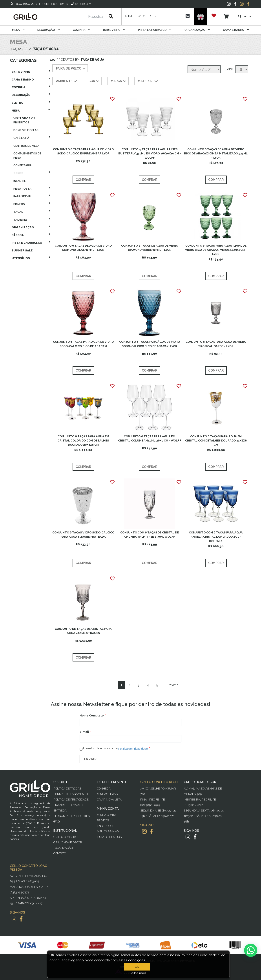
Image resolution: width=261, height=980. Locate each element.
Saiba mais (138, 973)
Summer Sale (22, 250)
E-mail (84, 732)
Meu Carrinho (108, 831)
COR (94, 81)
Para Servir (22, 196)
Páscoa (18, 235)
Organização (197, 30)
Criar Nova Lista (109, 800)
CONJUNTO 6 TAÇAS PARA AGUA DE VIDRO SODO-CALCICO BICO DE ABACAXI (83, 344)
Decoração (48, 30)
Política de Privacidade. (133, 749)
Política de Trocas (67, 789)
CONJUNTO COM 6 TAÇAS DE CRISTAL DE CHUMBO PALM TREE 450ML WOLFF (150, 535)
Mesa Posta (22, 189)
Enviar (90, 759)
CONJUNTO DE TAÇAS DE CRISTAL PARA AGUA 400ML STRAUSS (83, 631)
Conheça (104, 789)
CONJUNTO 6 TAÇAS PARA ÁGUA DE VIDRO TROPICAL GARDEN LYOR (216, 344)
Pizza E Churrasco (155, 30)
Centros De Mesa (26, 146)
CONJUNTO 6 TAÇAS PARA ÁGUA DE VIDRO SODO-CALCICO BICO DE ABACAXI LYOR (150, 344)
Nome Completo (92, 715)
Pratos (19, 204)
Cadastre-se (148, 16)
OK (137, 967)
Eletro (18, 103)
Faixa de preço (71, 69)
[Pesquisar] (83, 17)
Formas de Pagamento (71, 794)
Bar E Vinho (114, 30)
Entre (128, 16)
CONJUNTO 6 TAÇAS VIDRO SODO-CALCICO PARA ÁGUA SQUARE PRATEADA (83, 535)
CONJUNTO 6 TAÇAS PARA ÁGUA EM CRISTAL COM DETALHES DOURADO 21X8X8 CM (216, 441)
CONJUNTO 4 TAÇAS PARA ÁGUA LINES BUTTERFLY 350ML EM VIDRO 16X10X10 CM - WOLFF (150, 153)
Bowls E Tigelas (26, 130)
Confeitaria (23, 165)
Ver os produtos (24, 120)
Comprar (83, 180)
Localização (63, 848)
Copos (18, 173)
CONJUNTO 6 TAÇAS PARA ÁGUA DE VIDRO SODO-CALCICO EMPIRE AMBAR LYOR (83, 151)
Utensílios (21, 258)
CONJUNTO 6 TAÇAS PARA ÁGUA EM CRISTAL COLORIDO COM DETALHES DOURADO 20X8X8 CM (83, 441)
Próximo (172, 685)
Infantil (20, 181)
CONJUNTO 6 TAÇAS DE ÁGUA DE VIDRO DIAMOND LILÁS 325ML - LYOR (83, 248)
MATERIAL (148, 81)
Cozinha (81, 30)
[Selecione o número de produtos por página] (242, 69)
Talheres (20, 220)
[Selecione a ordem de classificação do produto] (204, 69)
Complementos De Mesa (27, 156)
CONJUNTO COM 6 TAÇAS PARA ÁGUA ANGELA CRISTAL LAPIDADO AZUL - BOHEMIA (216, 537)
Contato (60, 853)
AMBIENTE (67, 81)
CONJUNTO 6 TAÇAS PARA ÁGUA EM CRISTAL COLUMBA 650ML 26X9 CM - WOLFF (150, 438)
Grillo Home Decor (68, 842)
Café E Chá (21, 138)
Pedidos (103, 820)
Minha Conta (107, 815)
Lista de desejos (109, 837)
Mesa (18, 30)
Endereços (106, 826)
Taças (18, 212)
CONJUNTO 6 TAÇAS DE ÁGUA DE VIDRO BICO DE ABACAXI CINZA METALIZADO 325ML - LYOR (216, 153)
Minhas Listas (107, 794)
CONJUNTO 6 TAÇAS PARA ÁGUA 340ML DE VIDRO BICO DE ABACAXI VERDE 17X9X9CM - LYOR (216, 250)
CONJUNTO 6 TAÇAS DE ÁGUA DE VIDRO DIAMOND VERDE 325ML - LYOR (150, 248)
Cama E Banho (236, 30)
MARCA (119, 81)
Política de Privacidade (71, 800)
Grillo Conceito (65, 837)
